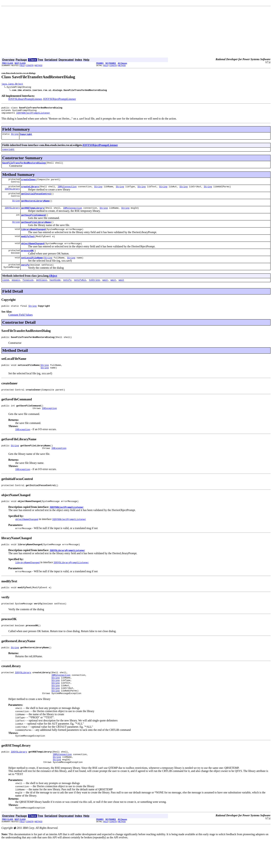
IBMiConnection (67, 191)
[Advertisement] (136, 32)
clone (6, 291)
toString (94, 291)
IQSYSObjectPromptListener (59, 99)
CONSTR (30, 65)
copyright (8, 152)
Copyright (26, 137)
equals (16, 291)
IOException (49, 423)
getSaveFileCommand (33, 222)
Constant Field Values (20, 326)
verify (25, 275)
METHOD (39, 65)
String (15, 137)
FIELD (22, 65)
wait (105, 291)
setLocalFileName (32, 267)
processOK (27, 260)
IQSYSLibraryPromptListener (25, 99)
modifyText (28, 245)
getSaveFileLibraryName (36, 229)
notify (67, 291)
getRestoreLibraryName (35, 206)
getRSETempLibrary (33, 214)
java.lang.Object (12, 84)
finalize (28, 291)
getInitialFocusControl (36, 199)
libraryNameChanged (33, 237)
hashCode (55, 291)
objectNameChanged (33, 252)
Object (53, 286)
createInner (29, 184)
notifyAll (80, 291)
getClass (41, 291)
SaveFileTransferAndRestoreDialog (24, 166)
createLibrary (30, 191)
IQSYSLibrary (12, 194)
